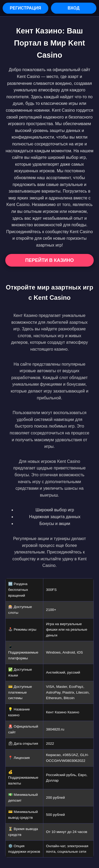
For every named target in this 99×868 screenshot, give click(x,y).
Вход (74, 8)
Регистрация (25, 8)
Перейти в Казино (49, 260)
